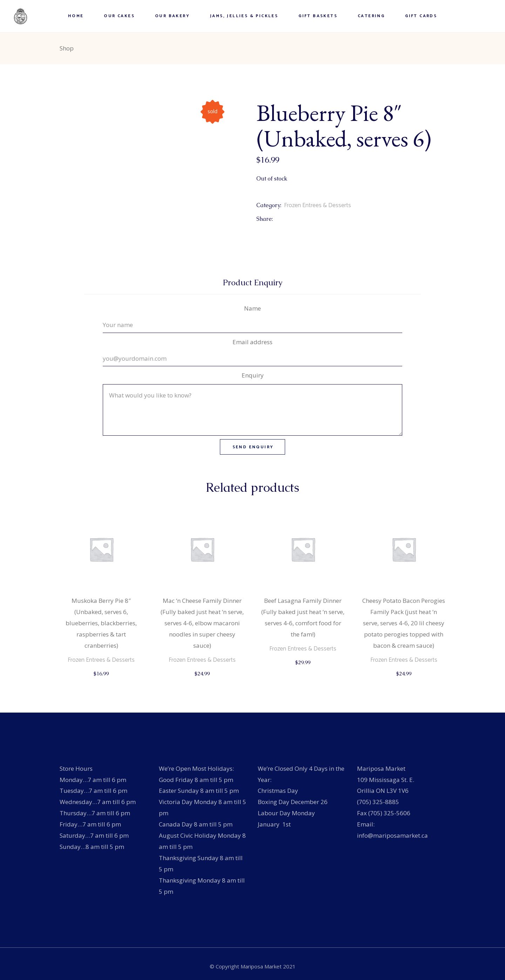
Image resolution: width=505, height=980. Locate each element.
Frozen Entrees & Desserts (318, 205)
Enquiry (253, 375)
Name (252, 308)
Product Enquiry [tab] (253, 283)
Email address (252, 342)
